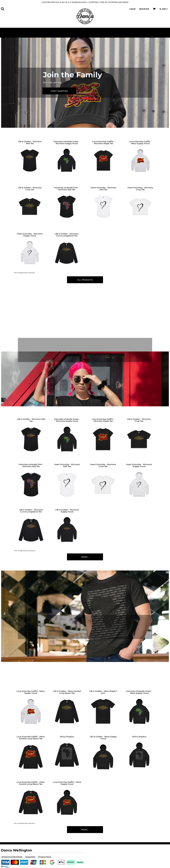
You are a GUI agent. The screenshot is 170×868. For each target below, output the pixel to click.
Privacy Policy (45, 857)
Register (144, 9)
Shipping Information (12, 857)
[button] (2, 9)
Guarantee (30, 857)
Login (132, 9)
